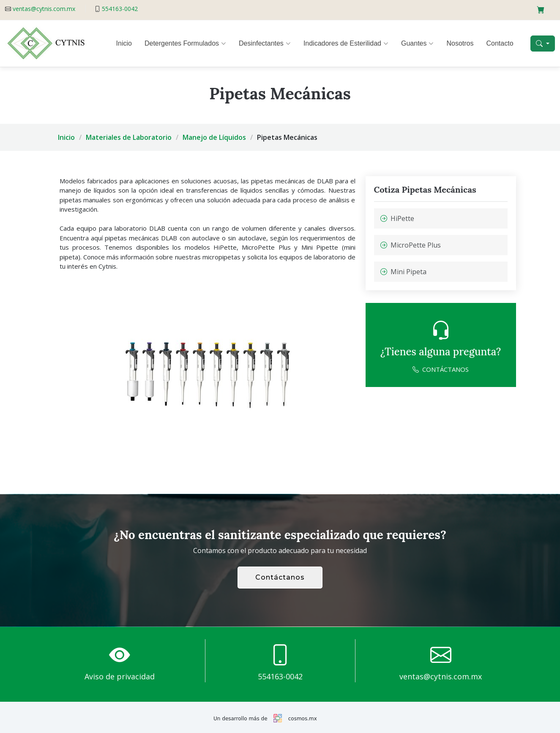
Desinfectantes (265, 43)
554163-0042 (120, 9)
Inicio (124, 43)
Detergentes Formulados (185, 43)
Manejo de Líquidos (214, 137)
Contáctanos (280, 577)
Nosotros (460, 43)
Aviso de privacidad (120, 676)
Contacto (500, 43)
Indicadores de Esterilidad (346, 43)
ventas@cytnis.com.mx (44, 9)
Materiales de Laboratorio (129, 137)
